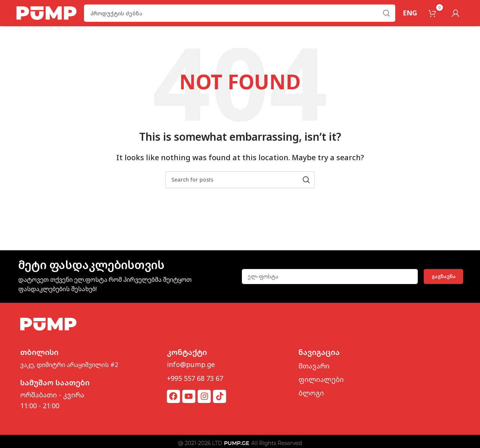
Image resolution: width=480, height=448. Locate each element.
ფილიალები (321, 379)
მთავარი (314, 366)
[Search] (240, 13)
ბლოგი (311, 393)
